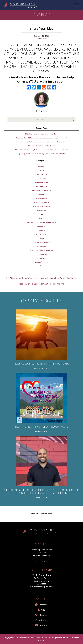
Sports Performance (42, 242)
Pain (42, 214)
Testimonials (42, 246)
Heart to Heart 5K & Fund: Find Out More (42, 427)
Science (42, 230)
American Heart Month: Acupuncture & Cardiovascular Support (42, 138)
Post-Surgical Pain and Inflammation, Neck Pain (40, 284)
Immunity (42, 194)
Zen (42, 266)
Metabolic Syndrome (42, 206)
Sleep (42, 238)
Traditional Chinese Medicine (42, 250)
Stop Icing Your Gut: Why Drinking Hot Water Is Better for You (42, 154)
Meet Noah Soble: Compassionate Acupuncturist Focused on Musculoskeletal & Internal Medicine (42, 491)
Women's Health (42, 262)
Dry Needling (42, 186)
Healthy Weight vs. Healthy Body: (42, 146)
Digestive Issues (42, 182)
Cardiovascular (42, 174)
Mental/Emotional (42, 202)
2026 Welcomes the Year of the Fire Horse (42, 134)
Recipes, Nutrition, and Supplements (42, 222)
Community (42, 38)
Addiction (42, 166)
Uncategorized (42, 254)
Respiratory (42, 226)
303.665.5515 (42, 561)
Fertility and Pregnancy (42, 190)
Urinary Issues (42, 258)
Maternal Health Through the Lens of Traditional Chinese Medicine (42, 150)
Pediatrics (42, 218)
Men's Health (42, 198)
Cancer (42, 170)
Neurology (42, 210)
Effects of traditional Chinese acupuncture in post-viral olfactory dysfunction (44, 278)
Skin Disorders (42, 234)
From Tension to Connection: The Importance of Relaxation (42, 142)
